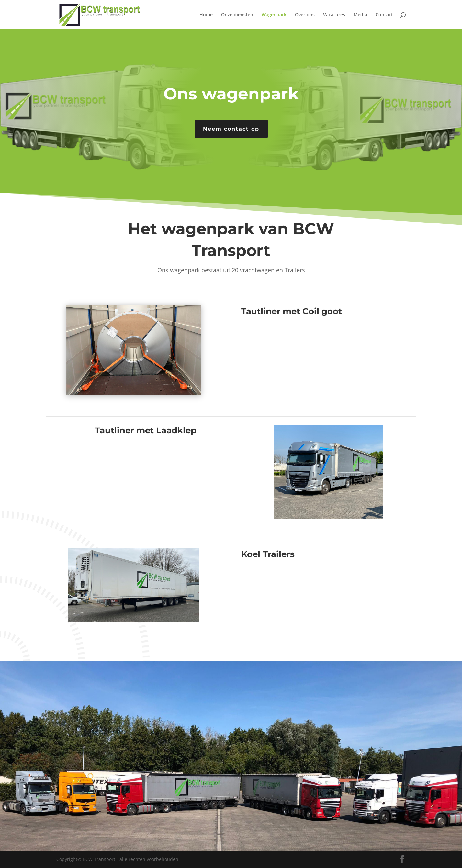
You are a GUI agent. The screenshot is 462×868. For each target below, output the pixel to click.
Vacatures (334, 15)
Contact (384, 15)
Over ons (305, 15)
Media (360, 15)
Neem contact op (231, 129)
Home (206, 15)
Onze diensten (237, 15)
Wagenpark (274, 15)
